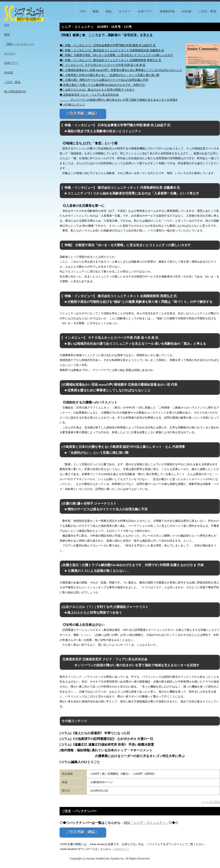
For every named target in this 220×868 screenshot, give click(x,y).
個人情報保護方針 (15, 91)
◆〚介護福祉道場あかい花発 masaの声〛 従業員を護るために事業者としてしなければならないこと (121, 70)
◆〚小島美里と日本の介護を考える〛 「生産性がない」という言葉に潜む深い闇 (109, 75)
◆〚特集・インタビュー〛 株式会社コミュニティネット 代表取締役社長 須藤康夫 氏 (112, 50)
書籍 (96, 11)
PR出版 (187, 11)
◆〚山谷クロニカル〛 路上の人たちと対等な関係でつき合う (97, 90)
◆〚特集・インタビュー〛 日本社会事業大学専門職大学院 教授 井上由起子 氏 (108, 45)
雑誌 (109, 11)
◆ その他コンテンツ (72, 105)
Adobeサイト (122, 849)
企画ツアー (145, 11)
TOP (83, 11)
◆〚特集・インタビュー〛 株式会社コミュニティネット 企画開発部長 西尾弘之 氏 (110, 60)
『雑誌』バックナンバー (19, 44)
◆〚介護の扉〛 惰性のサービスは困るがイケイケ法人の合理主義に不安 (104, 80)
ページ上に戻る (210, 802)
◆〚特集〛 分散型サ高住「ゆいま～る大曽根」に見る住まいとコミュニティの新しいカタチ (116, 55)
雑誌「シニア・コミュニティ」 (146, 823)
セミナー (125, 11)
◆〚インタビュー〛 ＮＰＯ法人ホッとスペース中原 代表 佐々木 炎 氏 (103, 65)
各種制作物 (167, 11)
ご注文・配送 (207, 11)
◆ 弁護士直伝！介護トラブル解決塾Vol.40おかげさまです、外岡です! (102, 85)
